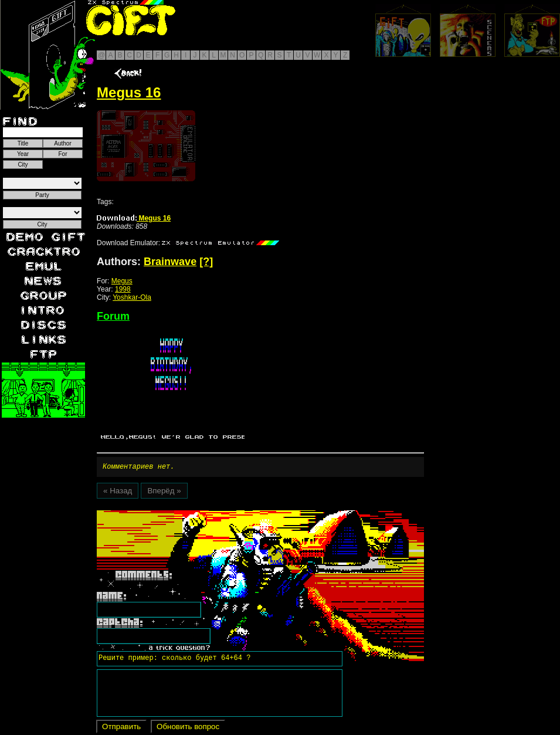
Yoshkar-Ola (132, 297)
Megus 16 (134, 218)
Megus (122, 281)
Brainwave (170, 262)
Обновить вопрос (188, 728)
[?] (206, 262)
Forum (113, 316)
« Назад (118, 492)
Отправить (121, 728)
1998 (123, 289)
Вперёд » (164, 492)
